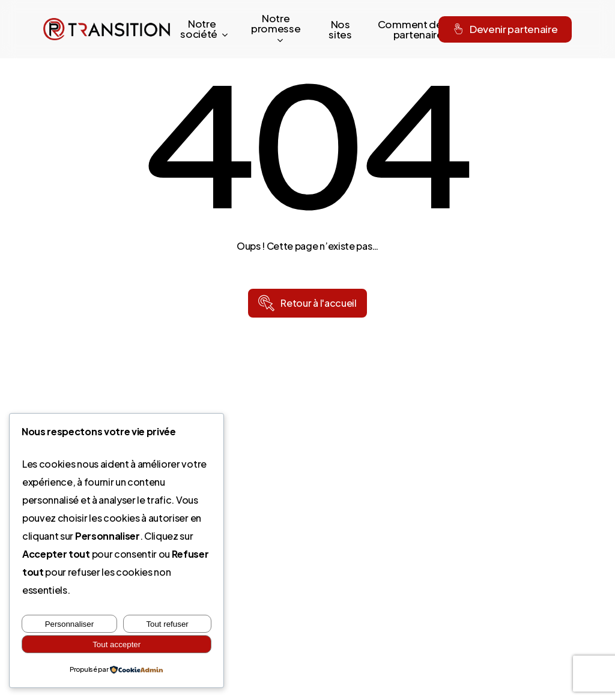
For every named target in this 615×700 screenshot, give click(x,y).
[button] (318, 303)
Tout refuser (167, 624)
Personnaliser (70, 624)
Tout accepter (117, 644)
